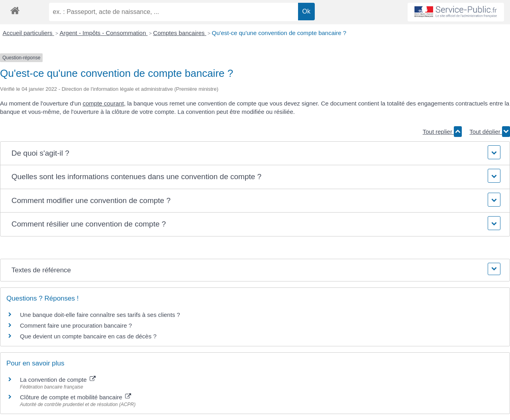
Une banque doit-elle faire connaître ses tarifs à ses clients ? (100, 315)
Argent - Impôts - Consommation (104, 33)
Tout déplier (490, 132)
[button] (255, 153)
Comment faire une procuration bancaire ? (76, 325)
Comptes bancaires (179, 33)
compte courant (103, 103)
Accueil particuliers (28, 33)
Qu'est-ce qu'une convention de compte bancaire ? (279, 33)
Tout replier (442, 132)
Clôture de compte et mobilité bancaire (76, 397)
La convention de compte (58, 380)
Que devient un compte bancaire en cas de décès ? (88, 336)
